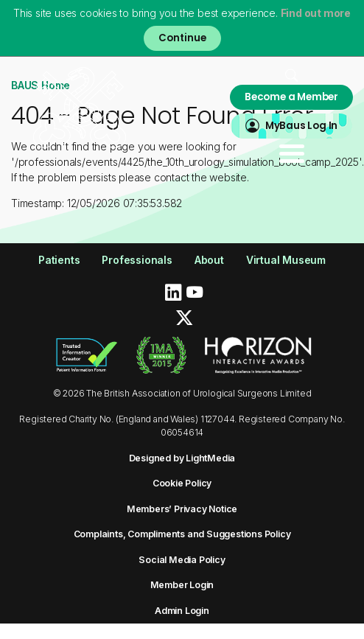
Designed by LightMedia (182, 458)
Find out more (316, 13)
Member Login (182, 585)
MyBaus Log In (301, 126)
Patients (59, 260)
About (209, 260)
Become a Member (291, 97)
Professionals (137, 260)
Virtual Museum (286, 260)
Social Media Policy (182, 560)
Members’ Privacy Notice (182, 509)
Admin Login (182, 611)
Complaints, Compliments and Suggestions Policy (182, 534)
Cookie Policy (182, 483)
